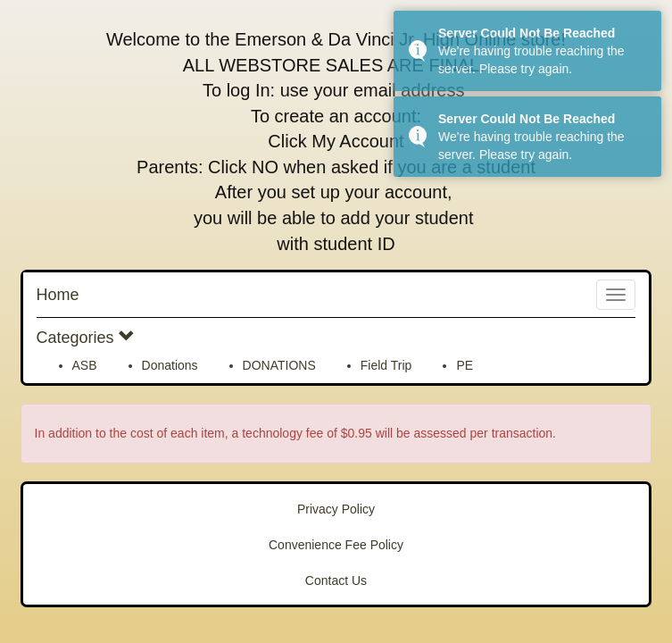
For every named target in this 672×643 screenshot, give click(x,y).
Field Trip (386, 365)
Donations (170, 365)
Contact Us (336, 580)
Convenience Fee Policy (336, 545)
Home (58, 295)
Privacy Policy (336, 509)
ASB (85, 365)
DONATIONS (279, 365)
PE (465, 365)
